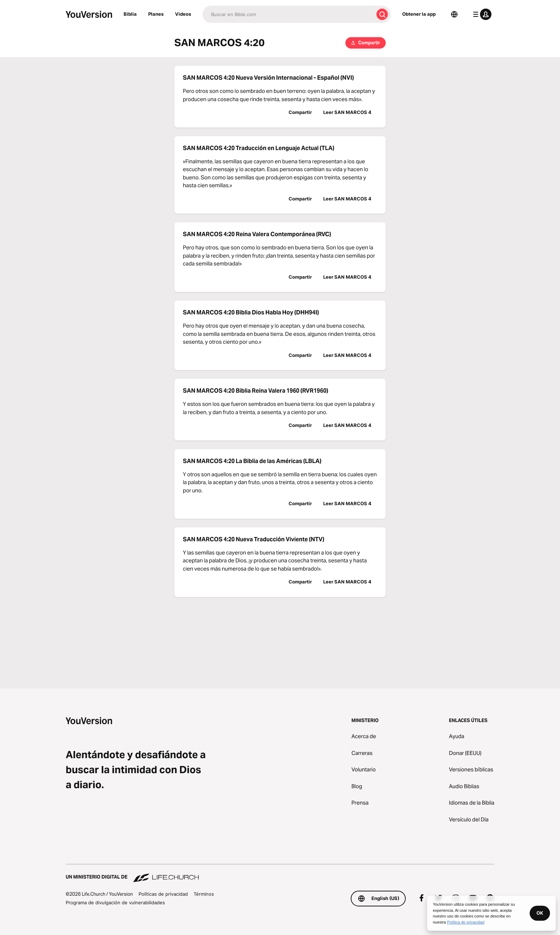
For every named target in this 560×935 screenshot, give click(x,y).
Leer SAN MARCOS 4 (347, 112)
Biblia (130, 14)
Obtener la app (419, 14)
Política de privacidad (466, 922)
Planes (156, 14)
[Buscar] (288, 14)
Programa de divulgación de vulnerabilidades (115, 902)
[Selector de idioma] (454, 14)
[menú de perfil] (481, 14)
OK (540, 913)
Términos (204, 894)
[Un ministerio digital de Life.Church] (280, 874)
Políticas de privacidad (163, 894)
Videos (183, 14)
